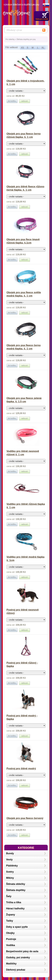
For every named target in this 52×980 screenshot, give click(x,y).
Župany (11, 915)
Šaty (9, 896)
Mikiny (10, 878)
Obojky (10, 933)
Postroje (11, 939)
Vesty (9, 860)
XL (43, 48)
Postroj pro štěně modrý (21, 768)
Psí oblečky (10, 39)
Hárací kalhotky (15, 908)
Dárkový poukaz (16, 970)
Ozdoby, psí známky (18, 957)
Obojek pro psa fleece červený (25, 818)
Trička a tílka (14, 902)
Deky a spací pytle (17, 927)
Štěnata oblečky (16, 884)
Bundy (10, 853)
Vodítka (11, 945)
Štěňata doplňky (16, 890)
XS (22, 48)
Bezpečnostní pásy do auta (22, 951)
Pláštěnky (12, 866)
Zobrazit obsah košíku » (42, 16)
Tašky (10, 921)
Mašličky (11, 964)
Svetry (10, 872)
